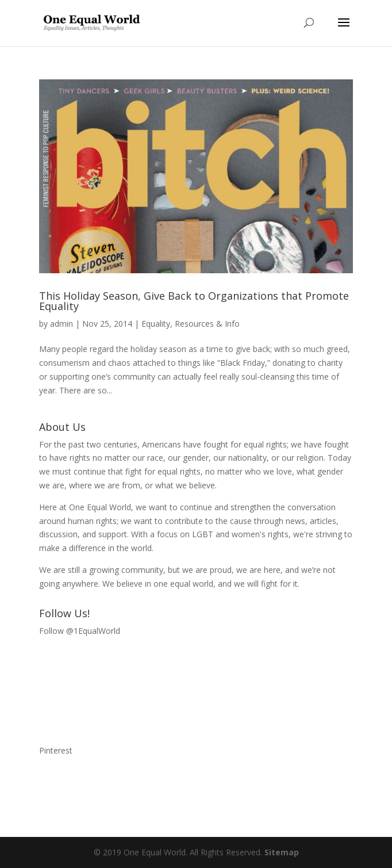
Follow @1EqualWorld (80, 631)
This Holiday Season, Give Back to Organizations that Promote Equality (194, 301)
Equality (156, 324)
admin (62, 324)
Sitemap (282, 852)
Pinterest (56, 750)
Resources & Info (207, 324)
